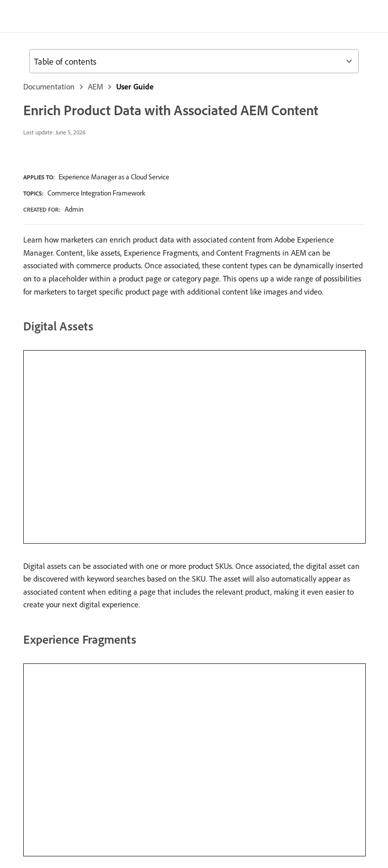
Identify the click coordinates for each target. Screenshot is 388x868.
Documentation (49, 86)
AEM (95, 86)
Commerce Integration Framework (96, 193)
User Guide (135, 86)
